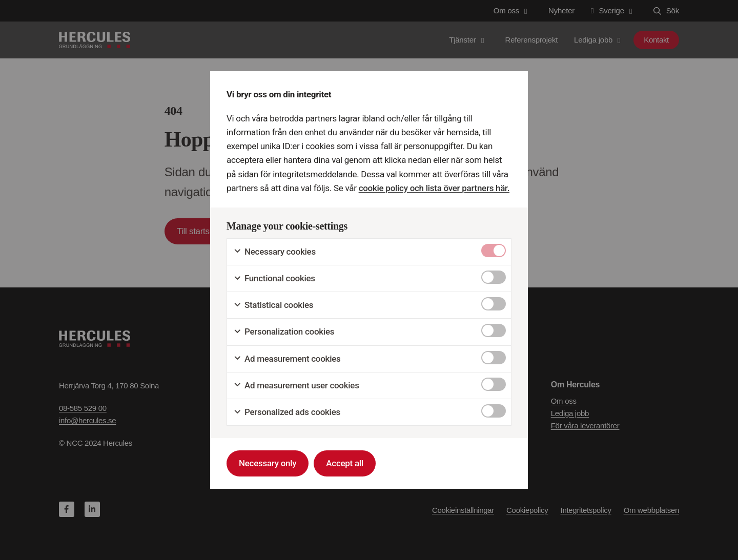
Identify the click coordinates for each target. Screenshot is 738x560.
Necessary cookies (274, 252)
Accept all (344, 463)
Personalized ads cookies (287, 412)
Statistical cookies (273, 305)
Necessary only (268, 463)
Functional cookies (274, 278)
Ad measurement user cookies (296, 386)
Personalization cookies (284, 332)
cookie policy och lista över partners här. (434, 188)
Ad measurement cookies (287, 359)
